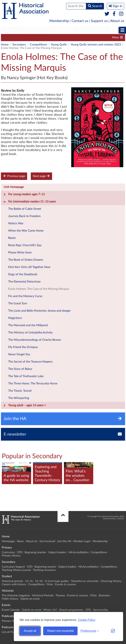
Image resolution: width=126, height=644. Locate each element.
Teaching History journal (16, 570)
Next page (41, 176)
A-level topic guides (57, 581)
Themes (60, 596)
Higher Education (92, 30)
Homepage (8, 541)
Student (61, 30)
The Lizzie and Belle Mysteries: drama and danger (39, 311)
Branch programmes (71, 610)
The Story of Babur (20, 369)
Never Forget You (19, 354)
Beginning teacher (57, 37)
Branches (104, 596)
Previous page (14, 176)
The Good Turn (18, 303)
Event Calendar (11, 610)
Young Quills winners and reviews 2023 (96, 45)
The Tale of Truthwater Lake (26, 376)
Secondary (37, 30)
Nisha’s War (16, 223)
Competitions (39, 45)
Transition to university (85, 581)
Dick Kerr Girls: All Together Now (29, 267)
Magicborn (15, 318)
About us (117, 21)
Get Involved (47, 541)
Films (50, 584)
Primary (12, 30)
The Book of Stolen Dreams (26, 260)
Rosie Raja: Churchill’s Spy (25, 245)
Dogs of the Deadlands (23, 274)
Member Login (82, 541)
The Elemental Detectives (24, 282)
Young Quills (59, 45)
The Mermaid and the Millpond (28, 325)
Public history (10, 599)
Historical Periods (43, 596)
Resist (12, 238)
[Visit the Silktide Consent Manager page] (113, 631)
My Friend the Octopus (23, 347)
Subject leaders (83, 37)
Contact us (80, 21)
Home (5, 45)
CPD (37, 37)
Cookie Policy (87, 620)
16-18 (39, 581)
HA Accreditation (78, 552)
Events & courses (66, 584)
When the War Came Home (26, 231)
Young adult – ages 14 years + (24, 406)
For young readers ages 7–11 (24, 194)
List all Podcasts (11, 632)
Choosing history (111, 581)
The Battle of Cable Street (25, 209)
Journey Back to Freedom (24, 216)
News (20, 541)
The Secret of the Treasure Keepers (30, 362)
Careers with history (14, 584)
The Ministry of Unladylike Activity (30, 333)
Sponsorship (100, 610)
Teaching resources (44, 570)
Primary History (11, 556)
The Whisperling (19, 398)
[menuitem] (12, 30)
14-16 (29, 581)
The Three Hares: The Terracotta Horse (33, 383)
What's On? (50, 610)
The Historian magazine (16, 596)
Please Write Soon (20, 253)
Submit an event (30, 599)
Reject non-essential (60, 631)
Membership (59, 21)
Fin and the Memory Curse (25, 296)
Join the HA (64, 541)
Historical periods (12, 581)
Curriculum (8, 552)
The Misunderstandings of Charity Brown (35, 340)
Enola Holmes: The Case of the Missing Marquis (39, 289)
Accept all (30, 631)
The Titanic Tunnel (20, 391)
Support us (99, 21)
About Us (32, 541)
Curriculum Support (15, 37)
